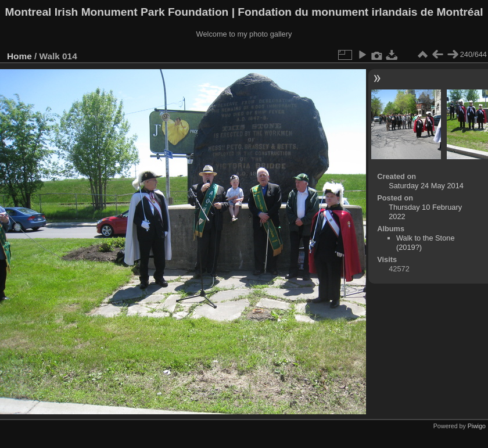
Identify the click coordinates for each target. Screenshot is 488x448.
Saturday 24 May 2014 (426, 186)
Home (19, 56)
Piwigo (477, 426)
